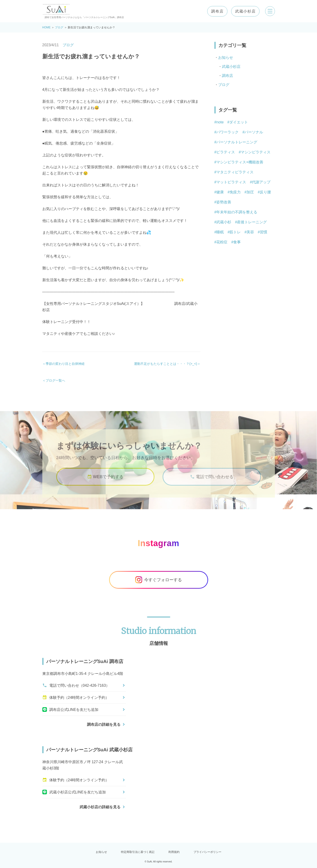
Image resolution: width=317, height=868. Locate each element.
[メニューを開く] (269, 11)
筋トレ (235, 232)
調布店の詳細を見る (104, 724)
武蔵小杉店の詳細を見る (100, 807)
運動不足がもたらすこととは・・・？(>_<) (165, 364)
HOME (47, 27)
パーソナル (254, 132)
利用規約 (174, 852)
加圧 (250, 192)
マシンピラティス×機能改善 (240, 162)
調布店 (216, 11)
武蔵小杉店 (244, 11)
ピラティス (226, 152)
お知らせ (226, 58)
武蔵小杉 (224, 222)
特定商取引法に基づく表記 (138, 852)
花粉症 (222, 242)
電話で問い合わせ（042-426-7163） (76, 685)
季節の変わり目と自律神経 (65, 364)
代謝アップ (261, 182)
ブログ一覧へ (55, 380)
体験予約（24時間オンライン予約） (76, 697)
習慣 (264, 232)
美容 (250, 232)
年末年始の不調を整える (237, 212)
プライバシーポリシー (207, 852)
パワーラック (227, 132)
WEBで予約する (105, 482)
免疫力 (235, 192)
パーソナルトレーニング (237, 142)
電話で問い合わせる (212, 482)
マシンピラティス (256, 152)
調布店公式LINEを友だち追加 (70, 710)
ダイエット (239, 122)
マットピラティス (231, 182)
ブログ (59, 27)
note (220, 122)
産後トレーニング (252, 222)
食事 (237, 242)
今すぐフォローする (159, 580)
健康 (220, 192)
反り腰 (265, 192)
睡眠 (220, 232)
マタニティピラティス (235, 172)
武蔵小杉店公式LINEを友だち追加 (74, 792)
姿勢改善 (224, 202)
